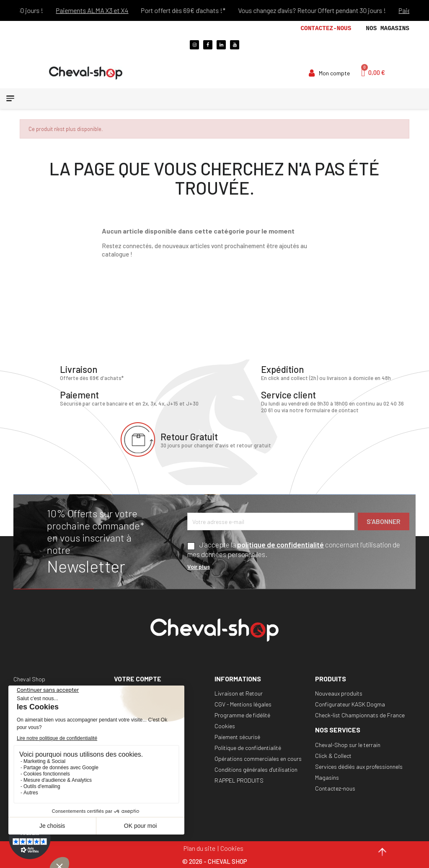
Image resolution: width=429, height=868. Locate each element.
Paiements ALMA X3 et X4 (99, 10)
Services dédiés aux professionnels (359, 766)
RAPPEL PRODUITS (239, 780)
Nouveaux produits (339, 693)
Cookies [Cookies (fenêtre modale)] (232, 848)
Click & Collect (333, 755)
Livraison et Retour (239, 693)
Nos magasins (388, 28)
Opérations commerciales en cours (258, 758)
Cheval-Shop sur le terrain (348, 744)
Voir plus (199, 566)
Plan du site (199, 848)
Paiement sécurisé (237, 736)
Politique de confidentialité (248, 747)
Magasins (327, 777)
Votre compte (138, 678)
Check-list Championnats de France (360, 715)
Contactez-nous (326, 28)
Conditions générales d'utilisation (256, 769)
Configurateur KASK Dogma (350, 704)
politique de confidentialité (280, 544)
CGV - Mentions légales (243, 704)
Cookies (225, 725)
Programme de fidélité (242, 715)
